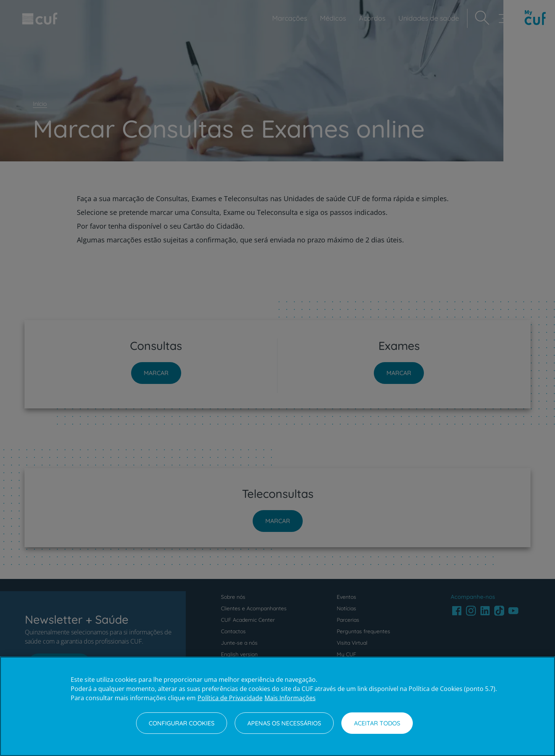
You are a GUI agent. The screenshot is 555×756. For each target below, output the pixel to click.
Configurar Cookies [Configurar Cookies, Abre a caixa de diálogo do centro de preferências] (182, 723)
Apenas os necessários (284, 723)
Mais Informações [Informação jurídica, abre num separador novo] (290, 698)
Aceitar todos (377, 723)
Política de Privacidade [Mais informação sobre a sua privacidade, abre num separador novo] (230, 698)
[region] (277, 706)
